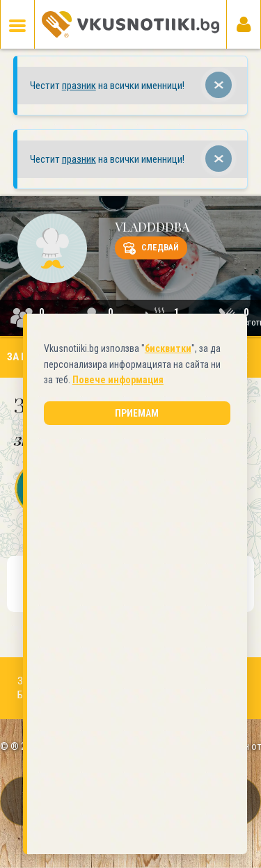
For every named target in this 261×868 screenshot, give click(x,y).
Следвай (151, 248)
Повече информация (98, 425)
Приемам (133, 458)
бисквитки (159, 394)
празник (79, 86)
